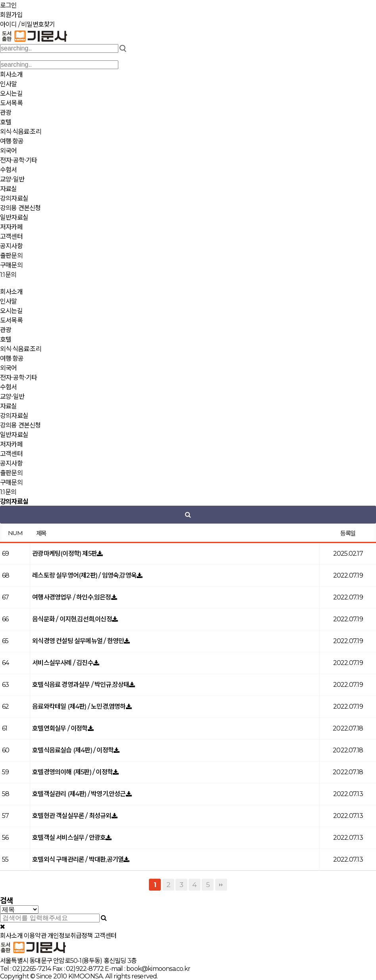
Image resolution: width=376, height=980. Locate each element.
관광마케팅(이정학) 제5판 (65, 554)
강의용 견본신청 (20, 208)
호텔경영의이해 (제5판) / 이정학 (72, 772)
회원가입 (11, 15)
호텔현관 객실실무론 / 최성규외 (72, 816)
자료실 (9, 189)
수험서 (9, 170)
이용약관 (35, 936)
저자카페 (11, 227)
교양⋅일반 (12, 179)
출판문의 (11, 256)
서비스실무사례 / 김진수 (63, 663)
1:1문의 (8, 275)
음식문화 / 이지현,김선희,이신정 (72, 619)
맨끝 (221, 885)
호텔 (6, 122)
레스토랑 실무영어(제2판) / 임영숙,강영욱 (84, 575)
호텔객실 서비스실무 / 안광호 (69, 838)
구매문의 (11, 265)
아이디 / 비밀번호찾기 (27, 24)
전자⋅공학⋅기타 (19, 160)
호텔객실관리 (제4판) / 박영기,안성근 (79, 794)
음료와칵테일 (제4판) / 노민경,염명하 (79, 706)
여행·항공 (12, 141)
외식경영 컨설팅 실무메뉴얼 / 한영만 (78, 641)
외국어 (9, 151)
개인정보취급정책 (70, 936)
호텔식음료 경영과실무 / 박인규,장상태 (81, 685)
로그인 (9, 5)
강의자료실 (14, 198)
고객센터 (11, 237)
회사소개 (11, 74)
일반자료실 (14, 217)
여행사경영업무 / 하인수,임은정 (71, 597)
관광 (6, 113)
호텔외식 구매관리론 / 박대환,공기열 (78, 859)
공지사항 (11, 246)
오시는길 (11, 94)
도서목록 (11, 103)
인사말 (9, 84)
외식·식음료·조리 (21, 132)
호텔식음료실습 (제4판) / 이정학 (73, 750)
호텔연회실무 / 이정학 (60, 728)
